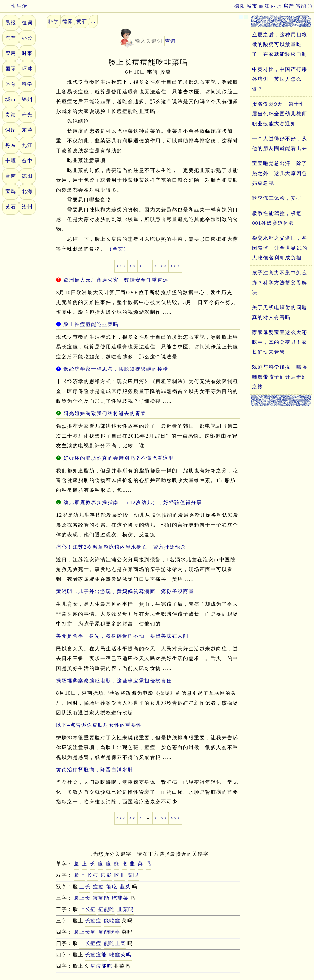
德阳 (240, 6)
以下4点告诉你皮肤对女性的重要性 (99, 725)
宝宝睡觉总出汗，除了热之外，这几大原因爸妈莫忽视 (280, 173)
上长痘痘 (90, 943)
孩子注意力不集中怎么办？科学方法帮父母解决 (280, 283)
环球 (27, 69)
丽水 (277, 6)
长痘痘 (93, 921)
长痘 (93, 875)
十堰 (11, 161)
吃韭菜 (120, 898)
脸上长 (82, 898)
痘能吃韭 (109, 932)
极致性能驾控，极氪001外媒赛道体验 (277, 218)
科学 (27, 84)
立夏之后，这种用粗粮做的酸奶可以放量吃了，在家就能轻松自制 (280, 44)
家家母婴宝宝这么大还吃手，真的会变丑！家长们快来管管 (280, 342)
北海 (27, 191)
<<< (121, 266)
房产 (289, 6)
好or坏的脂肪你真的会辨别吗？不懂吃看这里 (119, 458)
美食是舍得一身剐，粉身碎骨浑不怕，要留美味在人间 (122, 636)
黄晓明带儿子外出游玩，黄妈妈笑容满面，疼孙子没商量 (125, 591)
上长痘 (88, 909)
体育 (11, 84)
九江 (27, 145)
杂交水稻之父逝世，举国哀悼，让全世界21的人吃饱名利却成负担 (280, 248)
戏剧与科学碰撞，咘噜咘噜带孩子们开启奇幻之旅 (280, 377)
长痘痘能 (96, 955)
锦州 (27, 99)
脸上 (79, 875)
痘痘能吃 (101, 966)
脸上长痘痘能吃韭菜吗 (91, 324)
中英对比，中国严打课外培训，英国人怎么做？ (280, 79)
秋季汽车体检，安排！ (280, 198)
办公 (27, 38)
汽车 (11, 38)
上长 (85, 887)
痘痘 (98, 887)
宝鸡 (11, 191)
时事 (27, 53)
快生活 (14, 6)
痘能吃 (107, 909)
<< (132, 266)
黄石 (11, 207)
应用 (11, 53)
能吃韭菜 (115, 943)
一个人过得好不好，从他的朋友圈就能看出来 (280, 144)
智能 (301, 6)
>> (164, 266)
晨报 (11, 23)
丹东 (11, 145)
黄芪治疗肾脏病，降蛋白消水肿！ (98, 770)
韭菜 (125, 887)
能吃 (112, 887)
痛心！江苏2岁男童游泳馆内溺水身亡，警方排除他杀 (121, 547)
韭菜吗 (126, 909)
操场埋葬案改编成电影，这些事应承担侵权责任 (114, 681)
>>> (175, 266)
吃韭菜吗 (121, 955)
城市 (252, 6)
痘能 (106, 875)
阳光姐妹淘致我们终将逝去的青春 (105, 413)
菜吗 (133, 875)
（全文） (118, 249)
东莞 (27, 130)
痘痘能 (101, 898)
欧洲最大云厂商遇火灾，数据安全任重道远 (116, 280)
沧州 (27, 207)
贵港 (11, 115)
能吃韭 (112, 921)
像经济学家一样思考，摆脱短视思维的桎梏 (116, 369)
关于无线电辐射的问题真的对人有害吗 (280, 312)
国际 (11, 69)
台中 (27, 161)
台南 (11, 176)
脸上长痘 (85, 932)
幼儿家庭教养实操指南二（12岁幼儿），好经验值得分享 (133, 502)
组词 (27, 23)
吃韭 (120, 875)
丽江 (264, 6)
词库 (11, 130)
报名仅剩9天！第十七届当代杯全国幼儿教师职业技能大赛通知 (280, 114)
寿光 (27, 115)
